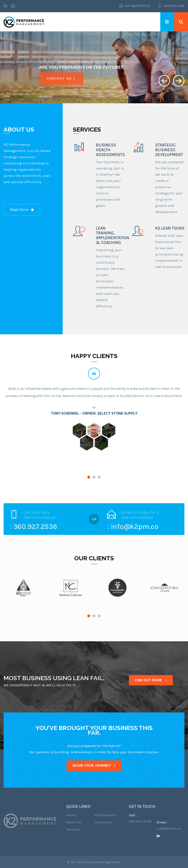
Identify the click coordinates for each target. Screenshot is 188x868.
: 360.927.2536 (171, 6)
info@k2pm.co (169, 828)
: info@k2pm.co (135, 6)
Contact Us (103, 822)
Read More (22, 210)
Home (71, 815)
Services (73, 829)
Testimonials (105, 815)
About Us (74, 822)
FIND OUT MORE (151, 680)
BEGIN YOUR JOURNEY (94, 765)
